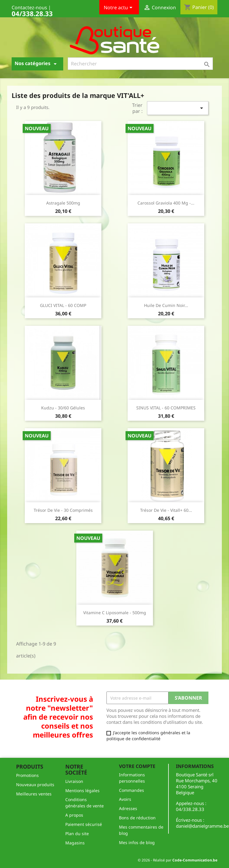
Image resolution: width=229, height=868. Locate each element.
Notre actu (119, 8)
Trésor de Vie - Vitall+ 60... (166, 510)
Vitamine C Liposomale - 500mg (115, 613)
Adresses (128, 808)
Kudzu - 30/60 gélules (63, 408)
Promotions (27, 775)
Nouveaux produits (35, 785)
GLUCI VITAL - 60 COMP (63, 305)
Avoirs (125, 799)
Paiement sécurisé (84, 824)
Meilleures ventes (34, 794)
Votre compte (137, 766)
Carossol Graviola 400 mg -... (166, 203)
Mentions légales (82, 791)
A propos (74, 815)
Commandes (131, 790)
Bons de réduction (137, 818)
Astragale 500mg (63, 203)
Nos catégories (37, 64)
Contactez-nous (29, 7)
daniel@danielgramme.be (202, 826)
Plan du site (77, 834)
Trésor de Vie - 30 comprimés (63, 510)
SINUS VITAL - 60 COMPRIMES (166, 408)
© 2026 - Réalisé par (178, 860)
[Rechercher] (140, 64)
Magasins (75, 843)
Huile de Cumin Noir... (166, 305)
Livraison (74, 781)
